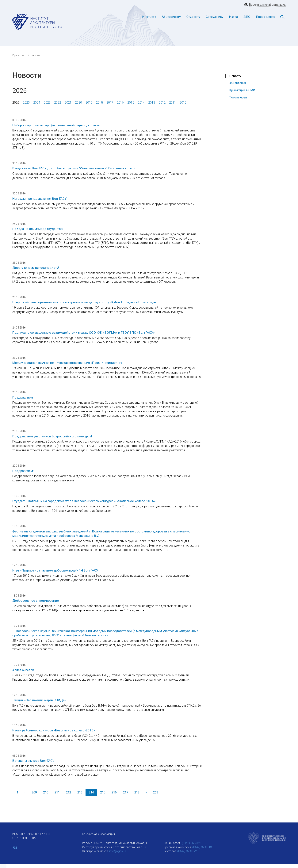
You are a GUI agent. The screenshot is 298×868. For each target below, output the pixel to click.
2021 (68, 103)
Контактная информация (98, 834)
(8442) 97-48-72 (187, 851)
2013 (152, 103)
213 (80, 792)
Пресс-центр (266, 17)
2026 (16, 103)
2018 (99, 103)
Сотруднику (215, 17)
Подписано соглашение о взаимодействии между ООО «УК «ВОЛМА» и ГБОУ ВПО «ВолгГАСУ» (84, 333)
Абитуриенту (171, 17)
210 (46, 792)
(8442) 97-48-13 (202, 847)
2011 (173, 103)
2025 (26, 103)
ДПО (247, 17)
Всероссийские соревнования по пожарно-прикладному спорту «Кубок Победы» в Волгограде (84, 302)
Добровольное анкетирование (36, 601)
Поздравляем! (23, 471)
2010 (183, 103)
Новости (235, 76)
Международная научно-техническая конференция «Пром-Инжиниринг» (67, 363)
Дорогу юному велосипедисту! (36, 268)
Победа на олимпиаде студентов (37, 229)
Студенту (193, 17)
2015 (131, 103)
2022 (58, 103)
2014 (141, 103)
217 (126, 792)
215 (103, 792)
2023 (47, 103)
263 (156, 792)
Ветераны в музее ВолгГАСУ (33, 761)
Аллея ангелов (23, 670)
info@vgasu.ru (118, 851)
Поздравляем (23, 397)
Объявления (237, 83)
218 (137, 792)
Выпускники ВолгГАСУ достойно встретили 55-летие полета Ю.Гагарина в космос (74, 168)
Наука (233, 17)
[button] (3, 866)
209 (34, 792)
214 (91, 792)
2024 (37, 103)
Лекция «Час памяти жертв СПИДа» (39, 700)
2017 (110, 103)
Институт (149, 17)
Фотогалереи (238, 97)
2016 (120, 103)
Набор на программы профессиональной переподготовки (56, 125)
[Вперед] (146, 792)
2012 (162, 103)
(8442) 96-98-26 (192, 843)
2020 (78, 103)
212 (69, 792)
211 (57, 792)
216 (114, 792)
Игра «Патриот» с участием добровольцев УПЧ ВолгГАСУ (55, 570)
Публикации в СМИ (242, 90)
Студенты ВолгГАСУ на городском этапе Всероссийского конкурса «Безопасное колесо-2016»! (84, 501)
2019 (89, 103)
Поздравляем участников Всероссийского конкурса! (52, 436)
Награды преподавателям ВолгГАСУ (40, 199)
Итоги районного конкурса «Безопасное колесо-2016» (54, 730)
